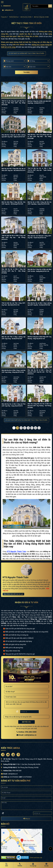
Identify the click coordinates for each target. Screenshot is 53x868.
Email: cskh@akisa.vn (26, 735)
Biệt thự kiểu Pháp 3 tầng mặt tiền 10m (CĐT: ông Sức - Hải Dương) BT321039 (14, 203)
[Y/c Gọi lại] (33, 865)
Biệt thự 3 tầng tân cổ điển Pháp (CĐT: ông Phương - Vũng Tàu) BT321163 (39, 338)
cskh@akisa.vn (8, 10)
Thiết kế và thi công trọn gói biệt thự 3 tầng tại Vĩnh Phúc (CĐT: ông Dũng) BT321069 (14, 103)
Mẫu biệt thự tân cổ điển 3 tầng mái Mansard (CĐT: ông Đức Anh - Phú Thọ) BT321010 (39, 372)
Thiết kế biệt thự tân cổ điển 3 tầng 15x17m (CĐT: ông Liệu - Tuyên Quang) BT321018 (39, 170)
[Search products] (50, 6)
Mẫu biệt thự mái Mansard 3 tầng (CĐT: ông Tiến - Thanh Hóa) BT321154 (39, 237)
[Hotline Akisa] (20, 865)
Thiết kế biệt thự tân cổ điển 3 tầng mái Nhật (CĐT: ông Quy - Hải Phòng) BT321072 (14, 237)
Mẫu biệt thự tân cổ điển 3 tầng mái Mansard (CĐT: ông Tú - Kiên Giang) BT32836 (14, 271)
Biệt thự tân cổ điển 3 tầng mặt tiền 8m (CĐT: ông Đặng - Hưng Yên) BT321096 (39, 203)
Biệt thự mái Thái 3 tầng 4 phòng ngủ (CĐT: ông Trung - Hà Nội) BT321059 (14, 338)
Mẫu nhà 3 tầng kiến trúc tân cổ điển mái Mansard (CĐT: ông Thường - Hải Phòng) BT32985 (39, 406)
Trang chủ (4, 17)
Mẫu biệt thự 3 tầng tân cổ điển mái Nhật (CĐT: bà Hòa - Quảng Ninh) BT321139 (39, 270)
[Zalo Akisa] (7, 865)
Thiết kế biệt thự (14, 17)
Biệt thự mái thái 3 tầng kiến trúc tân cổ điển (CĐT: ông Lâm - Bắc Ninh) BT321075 (14, 169)
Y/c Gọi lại (33, 866)
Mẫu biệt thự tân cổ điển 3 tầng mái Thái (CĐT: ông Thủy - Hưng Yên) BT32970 (14, 405)
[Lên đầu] (51, 849)
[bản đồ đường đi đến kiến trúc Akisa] (22, 841)
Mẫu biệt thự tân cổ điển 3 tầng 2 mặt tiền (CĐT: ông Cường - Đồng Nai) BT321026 (14, 371)
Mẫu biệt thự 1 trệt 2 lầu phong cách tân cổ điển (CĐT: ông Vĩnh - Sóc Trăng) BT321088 (39, 137)
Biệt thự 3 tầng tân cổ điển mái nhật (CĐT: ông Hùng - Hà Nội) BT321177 (39, 102)
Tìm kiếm (26, 72)
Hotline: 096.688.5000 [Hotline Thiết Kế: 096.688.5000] (27, 732)
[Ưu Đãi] (46, 865)
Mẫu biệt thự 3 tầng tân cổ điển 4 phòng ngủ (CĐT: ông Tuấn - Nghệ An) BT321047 (14, 136)
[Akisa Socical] (3, 755)
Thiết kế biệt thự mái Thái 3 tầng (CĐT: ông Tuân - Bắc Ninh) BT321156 (14, 304)
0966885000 (6, 6)
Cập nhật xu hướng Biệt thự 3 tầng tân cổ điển (26, 53)
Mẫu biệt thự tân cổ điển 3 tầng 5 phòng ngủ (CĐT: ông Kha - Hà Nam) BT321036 (39, 304)
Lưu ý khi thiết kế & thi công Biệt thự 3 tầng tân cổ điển (26, 420)
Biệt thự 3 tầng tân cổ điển (41, 17)
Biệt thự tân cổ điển (26, 17)
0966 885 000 (17, 771)
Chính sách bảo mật (36, 858)
